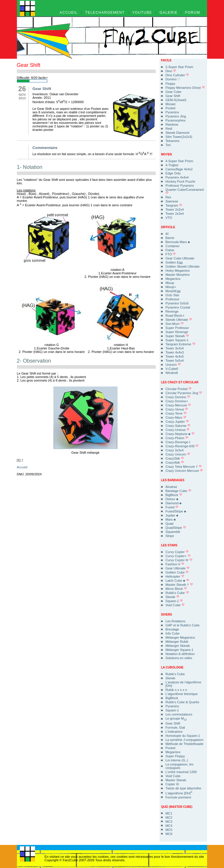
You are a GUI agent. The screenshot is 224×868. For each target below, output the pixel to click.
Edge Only (173, 173)
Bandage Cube (178, 491)
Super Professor (177, 328)
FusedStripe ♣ (176, 511)
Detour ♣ (172, 499)
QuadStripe (176, 528)
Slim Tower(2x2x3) (179, 137)
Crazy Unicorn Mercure (184, 471)
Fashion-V (175, 564)
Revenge (172, 311)
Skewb (172, 597)
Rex (168, 197)
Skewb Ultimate (179, 320)
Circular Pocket (178, 389)
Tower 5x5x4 (175, 361)
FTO (171, 254)
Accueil (22, 467)
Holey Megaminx (177, 271)
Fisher (170, 250)
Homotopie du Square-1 (183, 736)
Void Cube (175, 605)
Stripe (170, 536)
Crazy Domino (178, 397)
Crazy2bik (175, 458)
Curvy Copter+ (178, 556)
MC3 (169, 822)
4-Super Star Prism (179, 161)
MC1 (169, 813)
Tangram (174, 205)
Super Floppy (175, 756)
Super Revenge (177, 332)
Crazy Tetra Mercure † (184, 467)
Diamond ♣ (173, 503)
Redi (169, 129)
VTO (169, 218)
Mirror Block (176, 589)
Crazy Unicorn (178, 454)
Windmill (171, 373)
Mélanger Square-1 (179, 650)
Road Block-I (175, 316)
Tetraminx (173, 141)
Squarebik (173, 532)
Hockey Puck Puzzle (180, 181)
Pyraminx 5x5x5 (177, 303)
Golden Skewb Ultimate (182, 266)
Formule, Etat (175, 727)
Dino (171, 71)
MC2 (169, 817)
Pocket (170, 108)
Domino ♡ (173, 79)
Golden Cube (177, 572)
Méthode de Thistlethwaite (184, 744)
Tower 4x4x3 (175, 352)
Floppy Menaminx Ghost (185, 88)
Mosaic (170, 104)
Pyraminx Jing (176, 116)
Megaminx (173, 279)
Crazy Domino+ (177, 401)
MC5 (169, 830)
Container (173, 246)
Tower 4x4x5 (175, 356)
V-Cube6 (172, 369)
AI (167, 234)
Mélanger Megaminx (180, 637)
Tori (168, 145)
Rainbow (172, 124)
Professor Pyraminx (180, 186)
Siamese (172, 201)
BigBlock (174, 495)
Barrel (170, 238)
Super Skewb (177, 336)
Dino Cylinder (177, 75)
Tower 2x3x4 (175, 214)
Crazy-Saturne (178, 426)
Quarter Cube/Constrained (184, 191)
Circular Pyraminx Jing (184, 393)
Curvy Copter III (179, 560)
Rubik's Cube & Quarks (182, 702)
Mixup (170, 283)
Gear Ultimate (177, 568)
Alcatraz (171, 487)
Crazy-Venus (177, 409)
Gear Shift (173, 96)
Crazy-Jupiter (177, 422)
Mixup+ (171, 287)
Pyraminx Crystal (178, 307)
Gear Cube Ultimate (180, 258)
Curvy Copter (177, 552)
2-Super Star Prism (179, 67)
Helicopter (175, 576)
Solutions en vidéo (179, 658)
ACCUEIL (69, 13)
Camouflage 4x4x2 (179, 169)
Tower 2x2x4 (175, 209)
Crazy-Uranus (177, 430)
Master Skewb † (179, 585)
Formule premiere (178, 797)
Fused (172, 507)
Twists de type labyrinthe (183, 788)
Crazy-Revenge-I (178, 442)
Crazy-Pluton (177, 438)
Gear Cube (173, 92)
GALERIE (169, 13)
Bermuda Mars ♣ (178, 242)
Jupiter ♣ (172, 515)
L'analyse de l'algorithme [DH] (183, 684)
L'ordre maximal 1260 (181, 772)
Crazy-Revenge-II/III (182, 446)
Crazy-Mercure (178, 405)
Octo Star (172, 295)
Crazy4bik (175, 462)
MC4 (169, 826)
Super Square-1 (177, 340)
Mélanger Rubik (177, 642)
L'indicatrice (174, 732)
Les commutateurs (179, 714)
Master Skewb (176, 780)
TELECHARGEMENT (105, 13)
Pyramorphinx (175, 120)
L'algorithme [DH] (179, 793)
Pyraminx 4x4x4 (177, 177)
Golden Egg (174, 262)
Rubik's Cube (177, 593)
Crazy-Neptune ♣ (180, 434)
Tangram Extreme (180, 344)
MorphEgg (173, 291)
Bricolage (172, 629)
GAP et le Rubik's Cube (182, 625)
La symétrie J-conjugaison (184, 740)
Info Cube (173, 633)
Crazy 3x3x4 (174, 450)
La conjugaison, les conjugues (179, 766)
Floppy (170, 84)
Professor (172, 299)
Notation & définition (180, 654)
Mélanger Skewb (177, 646)
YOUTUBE (142, 13)
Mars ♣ (170, 519)
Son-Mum (175, 324)
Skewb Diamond (177, 133)
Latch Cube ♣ (177, 581)
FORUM (193, 13)
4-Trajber (172, 165)
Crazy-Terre (176, 413)
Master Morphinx (177, 275)
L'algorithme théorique (181, 694)
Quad (169, 524)
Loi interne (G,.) (177, 760)
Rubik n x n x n (176, 690)
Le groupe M (176, 719)
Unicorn (173, 365)
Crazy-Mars (176, 417)
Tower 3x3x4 (175, 348)
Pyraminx (172, 112)
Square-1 (174, 601)
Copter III (172, 784)
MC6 (169, 834)
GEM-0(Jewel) (176, 100)
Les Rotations (175, 621)
